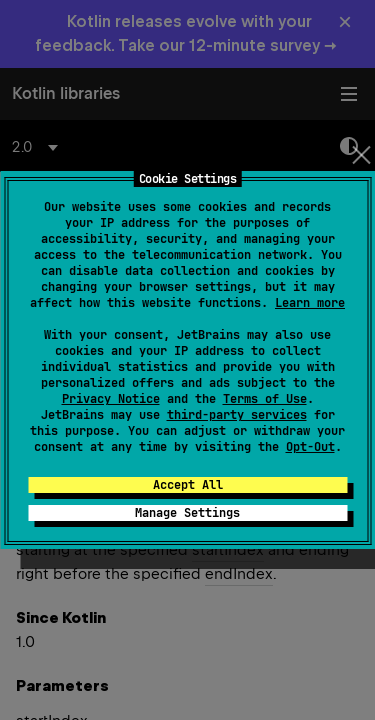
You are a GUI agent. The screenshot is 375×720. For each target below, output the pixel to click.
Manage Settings (187, 513)
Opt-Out (310, 447)
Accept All (188, 485)
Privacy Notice (111, 399)
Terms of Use (265, 399)
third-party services (237, 415)
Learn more (310, 303)
